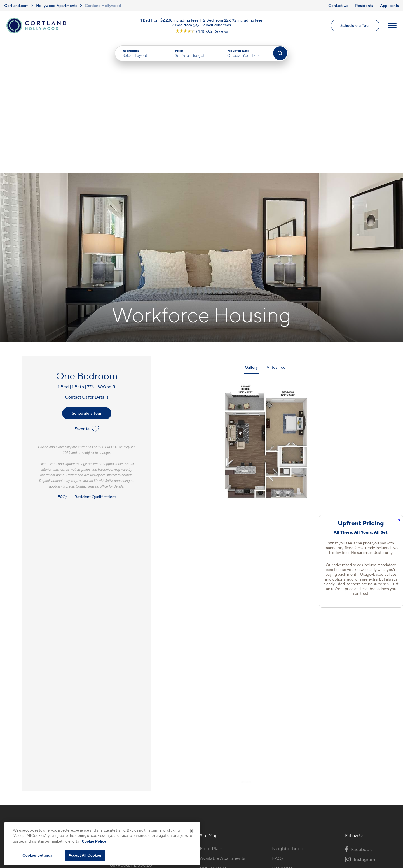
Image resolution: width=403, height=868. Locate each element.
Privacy (175, 819)
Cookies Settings (37, 855)
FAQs (63, 363)
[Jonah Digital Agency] (368, 816)
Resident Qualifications (95, 363)
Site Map (226, 819)
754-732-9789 (121, 715)
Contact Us (338, 5)
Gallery (251, 234)
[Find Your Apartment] (280, 54)
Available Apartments (222, 725)
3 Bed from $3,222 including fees (201, 25)
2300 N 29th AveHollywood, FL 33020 (129, 728)
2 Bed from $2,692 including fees (233, 20)
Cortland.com (16, 5)
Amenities (210, 754)
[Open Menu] (392, 26)
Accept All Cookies (85, 855)
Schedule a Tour (355, 26)
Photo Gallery (214, 744)
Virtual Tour (277, 234)
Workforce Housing (293, 744)
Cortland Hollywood (103, 5)
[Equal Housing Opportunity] (109, 746)
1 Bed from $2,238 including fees (169, 20)
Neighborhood (288, 715)
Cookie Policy (94, 841)
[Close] (191, 831)
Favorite (87, 295)
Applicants (389, 5)
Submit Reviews (200, 819)
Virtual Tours (213, 735)
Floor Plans (212, 715)
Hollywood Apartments (57, 5)
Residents (364, 5)
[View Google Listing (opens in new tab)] (202, 31)
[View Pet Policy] (154, 746)
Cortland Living (216, 764)
